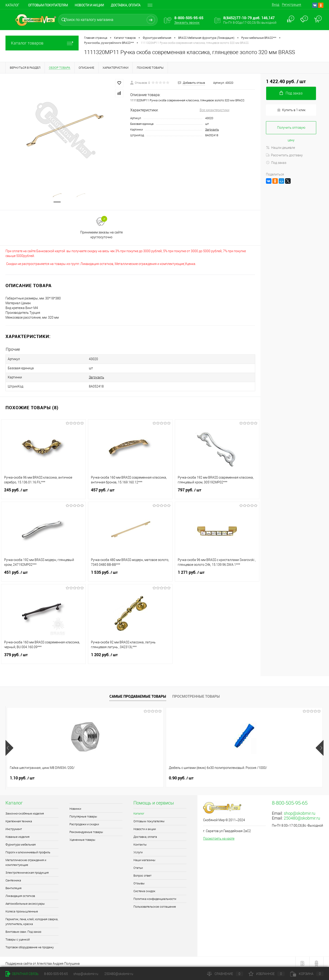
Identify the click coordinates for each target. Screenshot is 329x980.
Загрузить (212, 130)
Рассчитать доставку (284, 155)
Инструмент (14, 826)
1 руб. (178, 775)
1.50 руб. (261, 775)
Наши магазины (144, 857)
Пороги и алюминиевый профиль (28, 849)
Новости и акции (89, 5)
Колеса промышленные (22, 908)
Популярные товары (83, 814)
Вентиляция (13, 885)
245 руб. (43, 490)
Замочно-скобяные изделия (25, 811)
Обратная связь (22, 974)
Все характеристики (215, 110)
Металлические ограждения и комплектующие (26, 859)
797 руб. (217, 490)
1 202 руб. (130, 655)
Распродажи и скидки (84, 821)
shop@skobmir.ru (300, 810)
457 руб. (130, 490)
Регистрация (292, 5)
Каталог (12, 5)
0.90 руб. (102, 775)
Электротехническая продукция (27, 870)
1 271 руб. (217, 572)
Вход (276, 5)
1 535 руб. (130, 572)
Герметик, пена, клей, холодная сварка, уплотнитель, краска (32, 919)
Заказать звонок (187, 23)
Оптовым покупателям (48, 5)
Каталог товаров (42, 43)
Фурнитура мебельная (21, 842)
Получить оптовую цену (291, 130)
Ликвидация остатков (20, 893)
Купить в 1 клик (291, 110)
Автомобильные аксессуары (25, 901)
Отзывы (139, 880)
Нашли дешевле (280, 148)
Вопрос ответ (142, 873)
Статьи (138, 865)
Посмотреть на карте (219, 836)
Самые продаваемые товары (138, 694)
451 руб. (43, 572)
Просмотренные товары (196, 694)
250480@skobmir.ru (302, 815)
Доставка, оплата (145, 834)
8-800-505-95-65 (56, 974)
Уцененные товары (82, 837)
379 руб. (43, 655)
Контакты (140, 842)
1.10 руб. (22, 775)
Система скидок (144, 888)
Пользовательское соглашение (155, 904)
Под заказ (276, 163)
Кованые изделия (17, 834)
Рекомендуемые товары (86, 829)
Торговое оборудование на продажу (30, 944)
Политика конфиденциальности (155, 896)
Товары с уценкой (18, 937)
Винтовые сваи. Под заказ (23, 929)
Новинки (75, 806)
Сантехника (13, 877)
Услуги (138, 849)
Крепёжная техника (19, 818)
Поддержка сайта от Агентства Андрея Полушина (43, 961)
